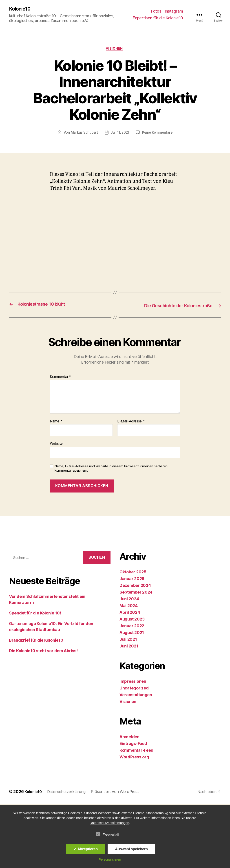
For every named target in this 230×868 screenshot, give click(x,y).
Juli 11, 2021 (120, 134)
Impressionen (133, 682)
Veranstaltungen (136, 696)
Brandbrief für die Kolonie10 (36, 641)
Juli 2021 (128, 640)
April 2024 (130, 613)
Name (56, 422)
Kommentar (61, 378)
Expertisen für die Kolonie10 (158, 18)
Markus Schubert (83, 134)
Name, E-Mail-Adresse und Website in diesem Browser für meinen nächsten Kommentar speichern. (111, 469)
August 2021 (132, 633)
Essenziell (110, 834)
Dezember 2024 (135, 586)
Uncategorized (134, 689)
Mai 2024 (129, 606)
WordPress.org (134, 758)
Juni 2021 (129, 647)
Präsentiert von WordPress (119, 792)
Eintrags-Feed (133, 744)
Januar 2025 (132, 580)
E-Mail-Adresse (131, 422)
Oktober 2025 (133, 573)
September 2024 (136, 593)
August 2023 (132, 620)
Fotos (156, 11)
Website (56, 444)
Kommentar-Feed (136, 751)
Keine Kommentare (158, 134)
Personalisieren (110, 859)
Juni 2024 (129, 600)
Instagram (174, 11)
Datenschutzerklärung (69, 792)
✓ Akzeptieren (86, 849)
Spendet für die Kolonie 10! (35, 614)
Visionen (115, 50)
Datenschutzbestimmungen (109, 823)
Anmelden (129, 738)
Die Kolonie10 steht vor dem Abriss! (43, 651)
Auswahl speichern (131, 849)
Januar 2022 (132, 627)
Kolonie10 (21, 9)
